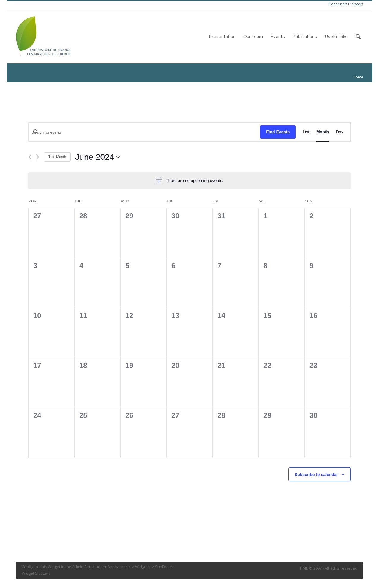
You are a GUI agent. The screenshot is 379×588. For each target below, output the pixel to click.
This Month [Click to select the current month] (57, 157)
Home (358, 77)
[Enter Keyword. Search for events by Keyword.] (144, 132)
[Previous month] (30, 157)
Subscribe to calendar (316, 475)
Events (278, 36)
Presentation (222, 36)
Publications (305, 36)
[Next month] (38, 157)
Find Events (278, 132)
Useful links (336, 36)
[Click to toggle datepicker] (97, 157)
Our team (253, 36)
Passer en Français (346, 4)
